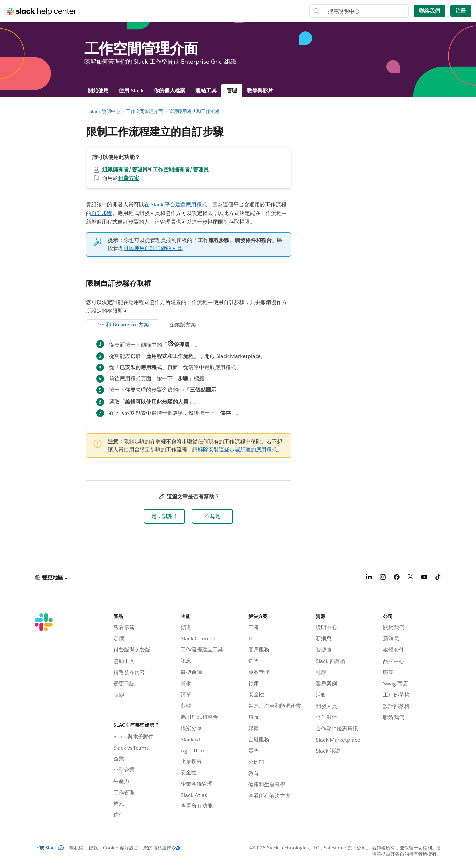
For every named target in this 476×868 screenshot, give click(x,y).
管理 (232, 90)
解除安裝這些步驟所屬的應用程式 (237, 449)
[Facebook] (397, 578)
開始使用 (98, 90)
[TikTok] (438, 578)
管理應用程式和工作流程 (194, 111)
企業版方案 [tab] (183, 325)
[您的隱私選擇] (159, 848)
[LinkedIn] (369, 578)
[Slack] (44, 717)
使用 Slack (131, 90)
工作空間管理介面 (144, 111)
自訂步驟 (102, 213)
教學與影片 (260, 90)
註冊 (461, 11)
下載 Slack (49, 848)
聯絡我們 (429, 11)
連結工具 (206, 90)
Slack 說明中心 (105, 111)
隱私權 (76, 848)
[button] (164, 516)
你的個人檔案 (170, 90)
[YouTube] (424, 578)
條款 (93, 848)
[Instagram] (383, 578)
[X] (411, 578)
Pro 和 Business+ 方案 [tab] (123, 325)
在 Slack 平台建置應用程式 (176, 205)
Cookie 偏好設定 (121, 848)
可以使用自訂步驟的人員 (153, 248)
